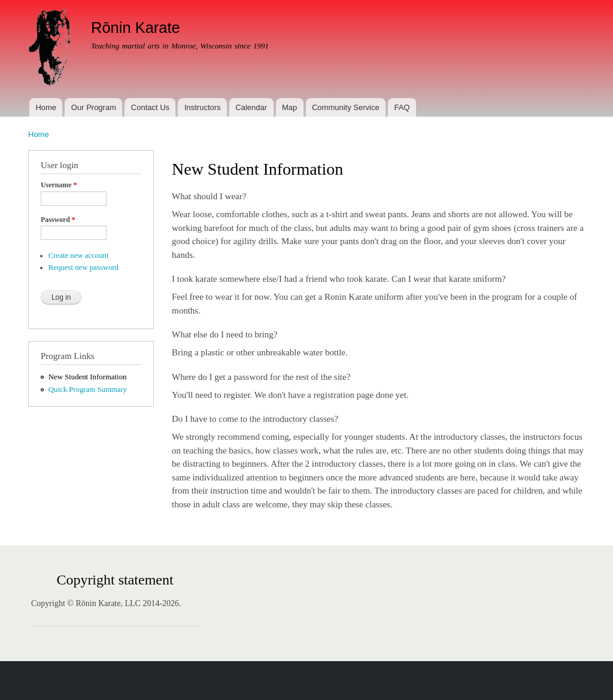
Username (59, 185)
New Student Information (88, 377)
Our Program (94, 107)
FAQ (402, 107)
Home (46, 107)
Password (58, 220)
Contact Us (150, 107)
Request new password (84, 267)
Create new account (79, 255)
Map (289, 107)
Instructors (203, 107)
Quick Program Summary (88, 389)
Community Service (346, 107)
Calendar (251, 107)
